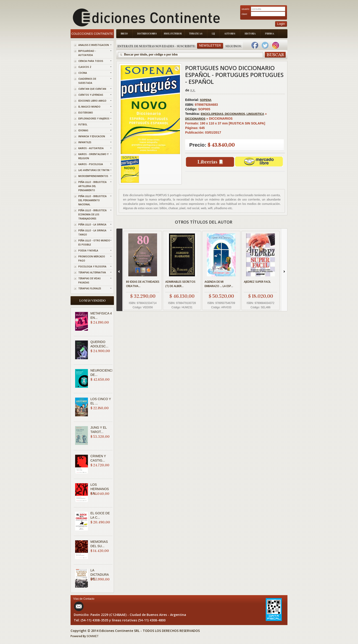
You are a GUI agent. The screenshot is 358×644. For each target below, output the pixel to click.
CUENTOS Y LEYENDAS (91, 95)
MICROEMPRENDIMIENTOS (93, 176)
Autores (230, 34)
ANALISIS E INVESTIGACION (94, 45)
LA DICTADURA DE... (100, 575)
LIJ (213, 34)
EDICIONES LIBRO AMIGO (92, 101)
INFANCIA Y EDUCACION (92, 136)
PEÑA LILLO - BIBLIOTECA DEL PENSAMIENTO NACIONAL (92, 200)
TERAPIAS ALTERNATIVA (92, 272)
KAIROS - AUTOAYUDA (91, 148)
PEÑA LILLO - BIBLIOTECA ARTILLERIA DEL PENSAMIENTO (92, 186)
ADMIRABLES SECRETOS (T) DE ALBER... (180, 284)
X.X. (193, 90)
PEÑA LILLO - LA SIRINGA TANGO (92, 232)
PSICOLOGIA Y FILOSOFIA (92, 267)
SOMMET (93, 636)
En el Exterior (173, 34)
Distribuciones (147, 34)
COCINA (83, 73)
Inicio (124, 34)
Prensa (270, 34)
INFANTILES (85, 142)
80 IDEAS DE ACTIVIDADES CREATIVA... (143, 284)
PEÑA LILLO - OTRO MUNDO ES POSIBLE (94, 243)
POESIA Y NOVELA (88, 251)
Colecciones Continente (92, 34)
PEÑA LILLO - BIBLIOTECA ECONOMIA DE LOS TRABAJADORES (92, 214)
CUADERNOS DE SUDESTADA (87, 81)
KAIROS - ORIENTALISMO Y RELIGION (93, 156)
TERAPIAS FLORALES (90, 288)
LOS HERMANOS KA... (100, 489)
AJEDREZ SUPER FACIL (257, 282)
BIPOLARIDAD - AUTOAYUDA (87, 53)
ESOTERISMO (86, 113)
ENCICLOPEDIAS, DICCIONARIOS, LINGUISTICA (232, 114)
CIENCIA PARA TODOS (91, 61)
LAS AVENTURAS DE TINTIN (94, 170)
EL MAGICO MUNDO (89, 107)
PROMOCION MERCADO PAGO (92, 259)
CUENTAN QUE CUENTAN (92, 89)
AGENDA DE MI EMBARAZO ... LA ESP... (219, 284)
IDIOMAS (83, 130)
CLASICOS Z (85, 67)
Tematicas (196, 34)
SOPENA (206, 100)
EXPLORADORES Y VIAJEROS (94, 119)
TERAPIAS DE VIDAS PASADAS (89, 280)
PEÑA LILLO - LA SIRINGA (92, 224)
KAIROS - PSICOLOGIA (91, 164)
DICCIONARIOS (195, 119)
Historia (250, 34)
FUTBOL (83, 124)
